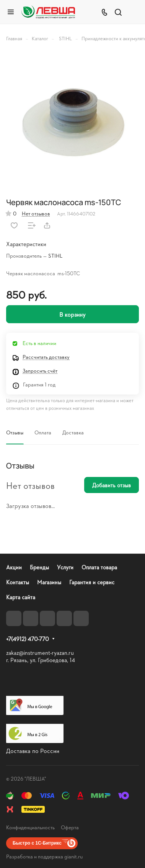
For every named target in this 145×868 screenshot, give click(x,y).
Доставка (73, 432)
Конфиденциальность (30, 827)
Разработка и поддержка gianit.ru (44, 856)
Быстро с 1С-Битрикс (37, 843)
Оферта (70, 827)
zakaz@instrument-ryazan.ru (40, 653)
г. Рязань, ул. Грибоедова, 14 (41, 660)
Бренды (39, 567)
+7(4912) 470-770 (28, 639)
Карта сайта (21, 597)
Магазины (49, 582)
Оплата (43, 432)
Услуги (65, 567)
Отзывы (15, 432)
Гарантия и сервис (92, 582)
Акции (14, 567)
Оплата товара (99, 567)
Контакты (18, 582)
